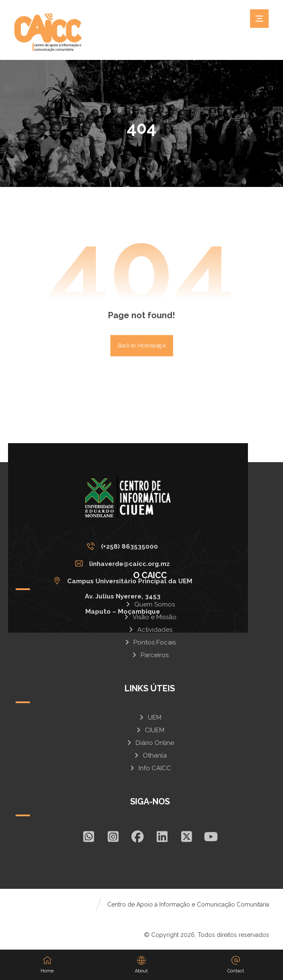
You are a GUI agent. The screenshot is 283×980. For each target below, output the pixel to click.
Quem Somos (150, 604)
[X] (187, 837)
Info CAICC (150, 768)
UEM (150, 717)
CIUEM (150, 730)
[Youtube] (211, 837)
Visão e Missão (150, 617)
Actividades (150, 630)
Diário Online (150, 743)
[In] (162, 837)
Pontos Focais (150, 642)
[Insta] (113, 837)
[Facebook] (138, 837)
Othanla (150, 755)
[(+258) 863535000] (125, 546)
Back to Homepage (142, 346)
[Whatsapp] (89, 837)
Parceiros (150, 655)
